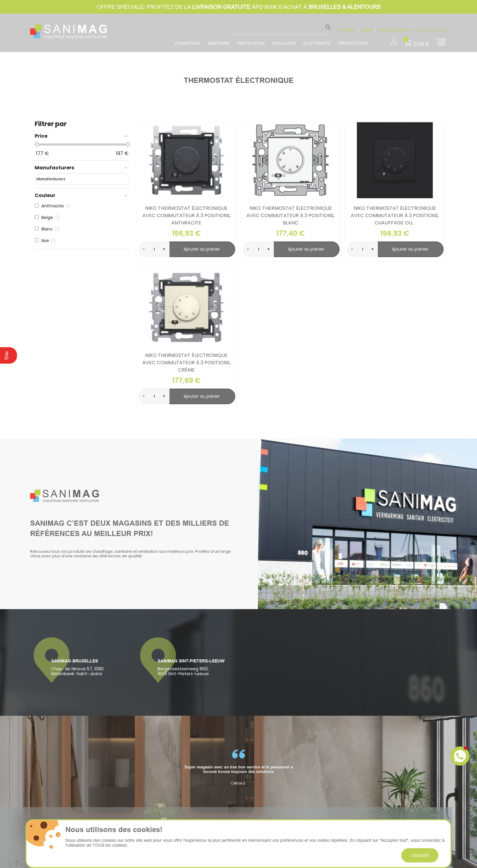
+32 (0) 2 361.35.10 (431, 30)
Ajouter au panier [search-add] (202, 249)
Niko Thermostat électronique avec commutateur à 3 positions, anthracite (186, 215)
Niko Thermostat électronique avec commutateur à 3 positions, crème (186, 363)
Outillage (284, 43)
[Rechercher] (281, 29)
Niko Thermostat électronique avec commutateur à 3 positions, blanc (291, 215)
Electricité (317, 43)
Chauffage (188, 43)
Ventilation (251, 43)
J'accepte (420, 855)
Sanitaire (219, 43)
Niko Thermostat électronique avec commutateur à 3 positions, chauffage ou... (395, 215)
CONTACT (347, 30)
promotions (353, 43)
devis (367, 30)
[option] (238, 767)
